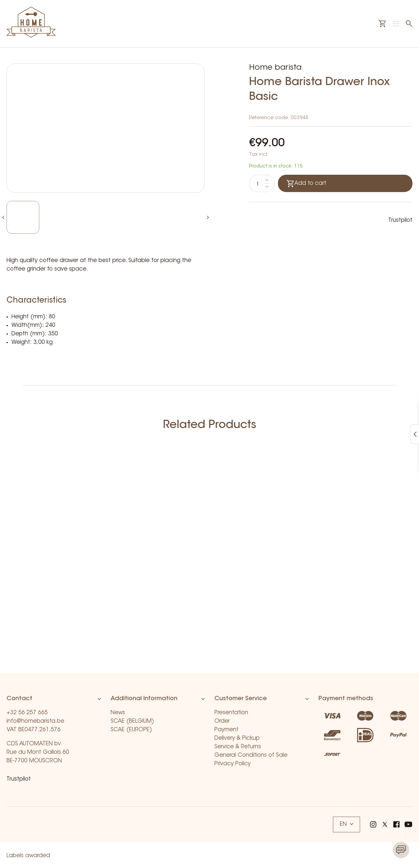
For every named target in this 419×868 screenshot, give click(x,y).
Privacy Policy (233, 764)
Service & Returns (238, 747)
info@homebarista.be (35, 721)
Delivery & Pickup (237, 738)
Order (222, 721)
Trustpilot (400, 220)
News (118, 713)
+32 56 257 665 (27, 713)
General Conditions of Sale (251, 755)
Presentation (231, 713)
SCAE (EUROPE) (131, 730)
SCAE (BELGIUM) (132, 721)
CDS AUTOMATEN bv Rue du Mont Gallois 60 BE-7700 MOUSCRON (38, 752)
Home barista (275, 68)
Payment (227, 730)
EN (346, 824)
